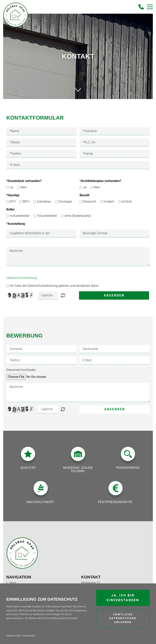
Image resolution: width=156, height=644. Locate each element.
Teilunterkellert (47, 216)
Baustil (84, 195)
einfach (127, 201)
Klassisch (90, 201)
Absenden (114, 295)
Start (13, 583)
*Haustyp (13, 195)
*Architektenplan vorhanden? (100, 181)
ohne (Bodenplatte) (78, 216)
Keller (10, 209)
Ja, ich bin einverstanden (123, 598)
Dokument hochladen (21, 370)
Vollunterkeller (20, 216)
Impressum (29, 636)
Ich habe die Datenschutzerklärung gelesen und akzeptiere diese (54, 286)
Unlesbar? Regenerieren (63, 295)
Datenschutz (13, 636)
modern (109, 201)
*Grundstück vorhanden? (24, 181)
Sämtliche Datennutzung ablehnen (123, 618)
